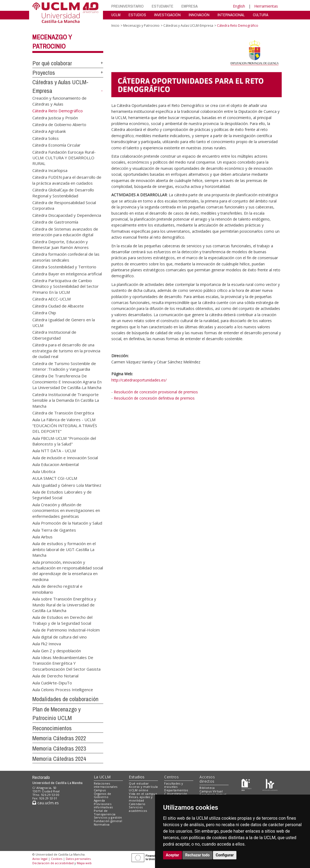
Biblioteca (207, 788)
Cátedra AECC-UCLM (51, 299)
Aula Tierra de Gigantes (54, 530)
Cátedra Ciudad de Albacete (58, 306)
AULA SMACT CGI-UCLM (55, 478)
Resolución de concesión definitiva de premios (154, 398)
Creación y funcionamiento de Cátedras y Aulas (59, 101)
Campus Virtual (211, 791)
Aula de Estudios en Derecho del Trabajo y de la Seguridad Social (62, 620)
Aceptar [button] (173, 855)
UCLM (116, 15)
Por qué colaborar (52, 63)
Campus (100, 790)
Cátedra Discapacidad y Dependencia (67, 215)
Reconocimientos (52, 728)
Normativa (102, 824)
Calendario (137, 804)
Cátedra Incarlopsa (50, 170)
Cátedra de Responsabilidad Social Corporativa (64, 205)
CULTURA (261, 15)
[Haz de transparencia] (247, 784)
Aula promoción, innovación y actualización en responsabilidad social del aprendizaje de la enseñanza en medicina (68, 570)
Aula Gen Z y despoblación (57, 650)
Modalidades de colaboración (65, 699)
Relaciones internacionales (106, 785)
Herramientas (266, 6)
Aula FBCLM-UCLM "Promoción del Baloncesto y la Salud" (64, 441)
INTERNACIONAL (231, 15)
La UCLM (102, 777)
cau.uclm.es (46, 803)
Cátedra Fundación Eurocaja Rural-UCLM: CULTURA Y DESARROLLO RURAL (64, 158)
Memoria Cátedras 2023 (59, 748)
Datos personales (78, 859)
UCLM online (139, 790)
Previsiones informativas (103, 806)
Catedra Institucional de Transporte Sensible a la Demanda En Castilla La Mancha (66, 400)
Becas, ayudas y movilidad (141, 799)
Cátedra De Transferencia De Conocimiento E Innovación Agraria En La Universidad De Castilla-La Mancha (67, 382)
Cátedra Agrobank (49, 131)
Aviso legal (40, 859)
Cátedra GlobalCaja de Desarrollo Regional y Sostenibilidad (63, 193)
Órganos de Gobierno (103, 795)
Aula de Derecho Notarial (55, 676)
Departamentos (176, 790)
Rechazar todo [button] (197, 855)
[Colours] (270, 784)
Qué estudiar (139, 783)
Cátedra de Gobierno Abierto (59, 124)
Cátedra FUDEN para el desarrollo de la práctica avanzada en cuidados (67, 180)
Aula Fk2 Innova (47, 644)
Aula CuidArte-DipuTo (52, 683)
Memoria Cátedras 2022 (59, 738)
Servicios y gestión (108, 817)
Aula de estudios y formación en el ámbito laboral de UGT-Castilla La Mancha (64, 549)
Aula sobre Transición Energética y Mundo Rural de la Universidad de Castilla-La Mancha (64, 605)
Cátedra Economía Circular (56, 145)
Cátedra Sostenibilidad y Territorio (64, 267)
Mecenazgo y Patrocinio (141, 26)
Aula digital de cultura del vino (60, 637)
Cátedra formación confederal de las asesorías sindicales (66, 257)
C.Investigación (176, 794)
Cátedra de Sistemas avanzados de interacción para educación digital (65, 232)
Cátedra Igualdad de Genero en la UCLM (64, 322)
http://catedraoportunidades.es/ (139, 380)
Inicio (115, 26)
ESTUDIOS (137, 15)
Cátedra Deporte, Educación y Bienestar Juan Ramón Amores (61, 244)
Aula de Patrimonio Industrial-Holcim (66, 630)
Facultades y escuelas (174, 785)
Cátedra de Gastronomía (55, 222)
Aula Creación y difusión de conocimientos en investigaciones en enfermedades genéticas (66, 510)
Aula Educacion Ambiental (56, 464)
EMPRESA (190, 6)
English (239, 6)
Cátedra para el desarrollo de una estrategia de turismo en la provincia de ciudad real (66, 351)
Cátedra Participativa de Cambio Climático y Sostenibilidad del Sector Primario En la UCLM (66, 286)
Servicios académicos (138, 809)
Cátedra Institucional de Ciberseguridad (54, 335)
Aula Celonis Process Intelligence (63, 690)
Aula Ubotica (44, 471)
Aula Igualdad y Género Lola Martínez (67, 485)
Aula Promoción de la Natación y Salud (67, 523)
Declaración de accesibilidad (53, 863)
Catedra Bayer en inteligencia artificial (67, 273)
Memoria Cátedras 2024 (59, 759)
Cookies (57, 859)
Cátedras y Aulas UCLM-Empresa (188, 26)
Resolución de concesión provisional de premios (156, 392)
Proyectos (44, 73)
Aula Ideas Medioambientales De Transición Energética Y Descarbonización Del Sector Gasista (66, 663)
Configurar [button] (225, 855)
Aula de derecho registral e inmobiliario (57, 589)
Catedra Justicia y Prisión (55, 117)
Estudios (137, 777)
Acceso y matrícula (143, 787)
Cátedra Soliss (46, 138)
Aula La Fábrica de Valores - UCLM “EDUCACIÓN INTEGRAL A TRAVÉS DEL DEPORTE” (65, 425)
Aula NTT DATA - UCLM (54, 451)
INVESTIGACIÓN (167, 15)
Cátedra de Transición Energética (63, 413)
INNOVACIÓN (199, 15)
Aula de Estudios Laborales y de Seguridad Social (62, 494)
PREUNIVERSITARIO (128, 6)
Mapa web (84, 863)
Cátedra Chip (44, 313)
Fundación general (108, 821)
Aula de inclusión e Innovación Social (65, 457)
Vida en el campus (143, 794)
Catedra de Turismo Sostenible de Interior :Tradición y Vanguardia (64, 366)
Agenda (99, 800)
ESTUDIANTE (163, 6)
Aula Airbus (42, 536)
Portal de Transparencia (105, 812)
